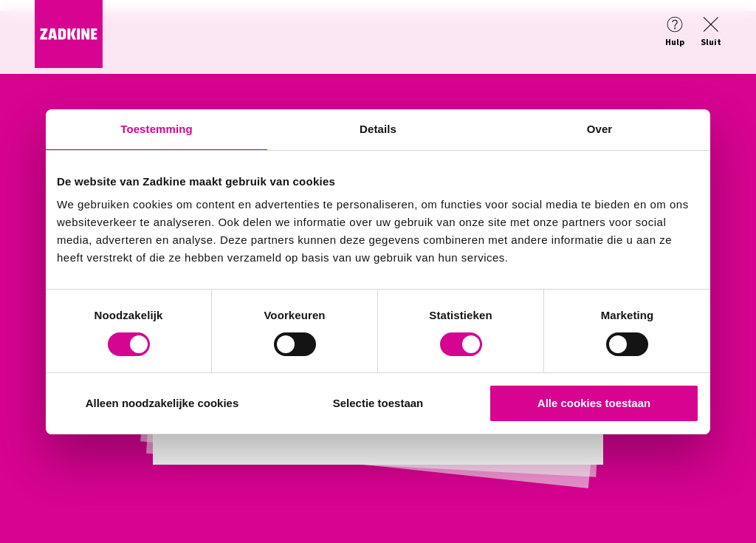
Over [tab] (600, 129)
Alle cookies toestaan (594, 403)
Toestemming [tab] (157, 129)
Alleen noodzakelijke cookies (162, 403)
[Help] (675, 33)
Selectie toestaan (378, 403)
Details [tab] (378, 129)
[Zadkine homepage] (69, 64)
